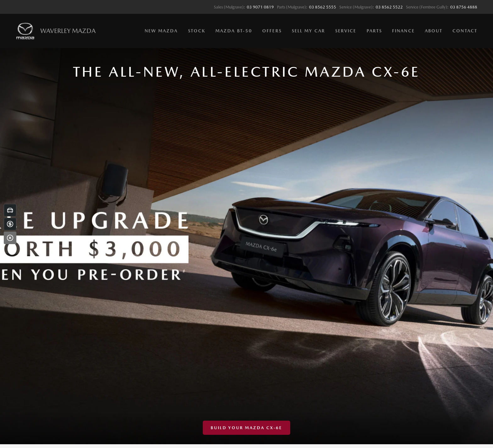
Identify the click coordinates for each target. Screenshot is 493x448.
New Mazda (161, 31)
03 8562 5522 (389, 7)
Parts (374, 31)
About (434, 31)
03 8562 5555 (323, 7)
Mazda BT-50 (234, 31)
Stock (197, 31)
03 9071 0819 (260, 7)
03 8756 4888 (464, 7)
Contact (465, 31)
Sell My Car (308, 31)
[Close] (10, 238)
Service (346, 31)
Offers (272, 31)
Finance (403, 31)
